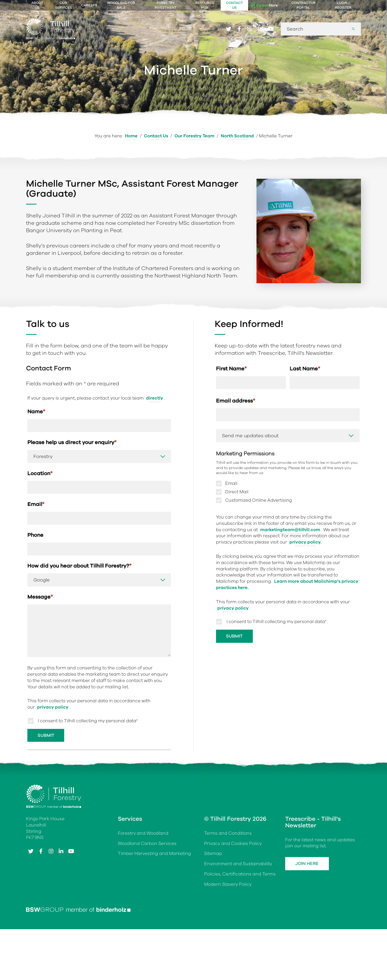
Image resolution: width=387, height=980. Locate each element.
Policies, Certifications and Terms (240, 875)
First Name (231, 369)
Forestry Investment (165, 5)
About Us (37, 5)
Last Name (305, 369)
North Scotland (238, 136)
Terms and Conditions (228, 835)
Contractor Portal (303, 5)
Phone (35, 536)
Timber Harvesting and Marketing (155, 855)
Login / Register (343, 5)
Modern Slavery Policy (228, 886)
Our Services (64, 5)
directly (155, 398)
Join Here (308, 865)
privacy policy (233, 609)
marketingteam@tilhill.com (290, 530)
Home (131, 136)
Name (36, 412)
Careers (89, 5)
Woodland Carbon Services (147, 845)
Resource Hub (205, 5)
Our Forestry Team (194, 136)
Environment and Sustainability (238, 865)
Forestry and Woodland (143, 835)
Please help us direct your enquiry (72, 443)
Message (40, 598)
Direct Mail (237, 493)
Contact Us (234, 5)
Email (36, 505)
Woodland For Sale (121, 5)
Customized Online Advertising (259, 501)
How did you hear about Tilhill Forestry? (79, 567)
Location (40, 474)
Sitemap (213, 855)
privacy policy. (305, 543)
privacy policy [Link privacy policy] (53, 708)
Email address (236, 401)
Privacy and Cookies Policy (233, 845)
